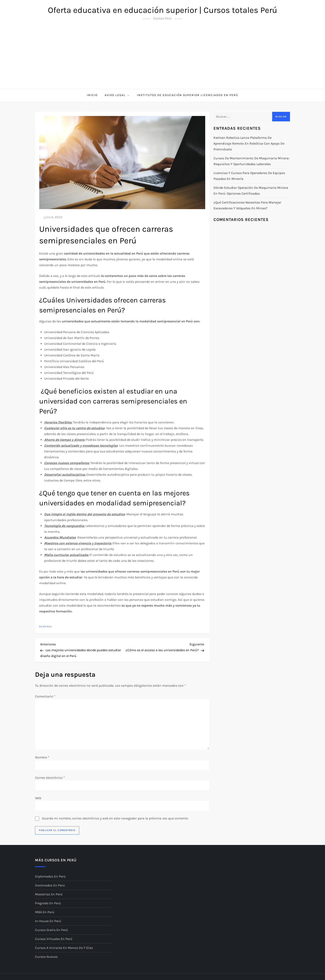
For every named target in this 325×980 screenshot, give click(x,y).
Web (38, 798)
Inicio (92, 95)
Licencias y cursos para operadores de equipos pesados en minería (249, 176)
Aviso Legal (117, 95)
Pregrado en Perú (48, 903)
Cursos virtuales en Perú (54, 939)
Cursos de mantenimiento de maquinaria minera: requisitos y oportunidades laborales (251, 161)
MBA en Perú (45, 912)
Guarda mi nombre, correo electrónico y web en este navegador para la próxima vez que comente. (115, 818)
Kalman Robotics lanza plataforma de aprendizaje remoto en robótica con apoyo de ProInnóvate (249, 143)
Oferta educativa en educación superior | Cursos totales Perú (162, 10)
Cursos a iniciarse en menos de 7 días (64, 948)
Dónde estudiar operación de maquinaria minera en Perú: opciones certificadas (251, 191)
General (46, 627)
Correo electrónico (50, 778)
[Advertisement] (162, 58)
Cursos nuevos (46, 957)
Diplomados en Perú (50, 876)
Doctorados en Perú (50, 885)
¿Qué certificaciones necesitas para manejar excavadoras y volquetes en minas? (247, 205)
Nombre (42, 757)
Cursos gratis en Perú (52, 930)
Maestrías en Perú (49, 894)
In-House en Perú (48, 921)
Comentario (45, 696)
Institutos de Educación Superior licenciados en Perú (188, 95)
